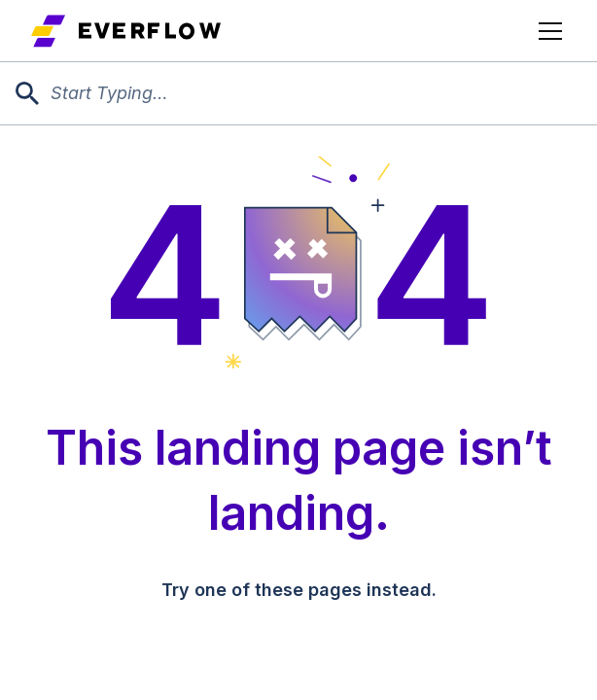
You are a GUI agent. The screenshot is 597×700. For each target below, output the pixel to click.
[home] (126, 31)
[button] (546, 31)
